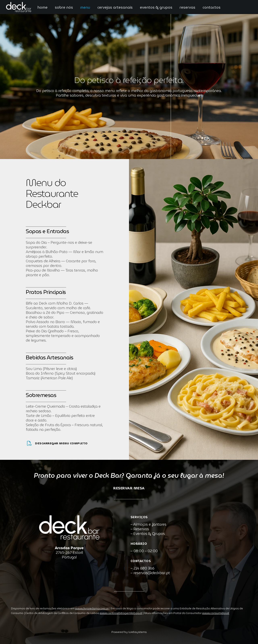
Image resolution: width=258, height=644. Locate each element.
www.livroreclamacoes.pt (92, 608)
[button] (8, 636)
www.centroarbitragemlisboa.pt (121, 613)
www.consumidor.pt (216, 613)
